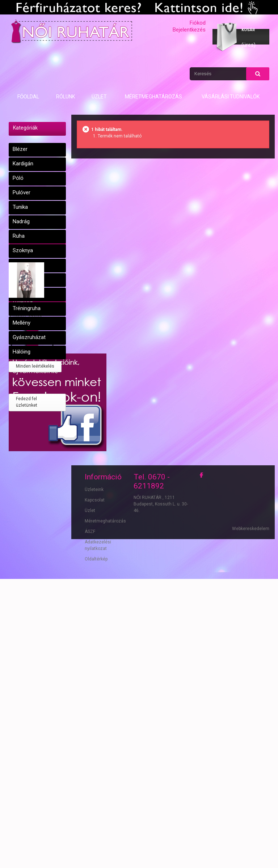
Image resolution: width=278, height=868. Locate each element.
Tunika (20, 207)
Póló (18, 178)
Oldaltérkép (96, 823)
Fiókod (198, 23)
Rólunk (66, 97)
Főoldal (28, 97)
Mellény (22, 323)
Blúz (18, 279)
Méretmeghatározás (153, 97)
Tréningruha (27, 308)
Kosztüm (24, 294)
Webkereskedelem (251, 841)
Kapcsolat (95, 764)
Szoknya (23, 250)
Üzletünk (23, 504)
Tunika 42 (20, 431)
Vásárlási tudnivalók (231, 97)
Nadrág (21, 221)
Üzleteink (94, 754)
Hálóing (22, 352)
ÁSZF (90, 796)
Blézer (20, 149)
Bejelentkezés (189, 30)
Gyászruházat (29, 337)
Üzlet (99, 97)
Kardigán (23, 164)
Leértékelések (29, 370)
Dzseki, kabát (28, 265)
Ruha (19, 236)
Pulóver (22, 192)
